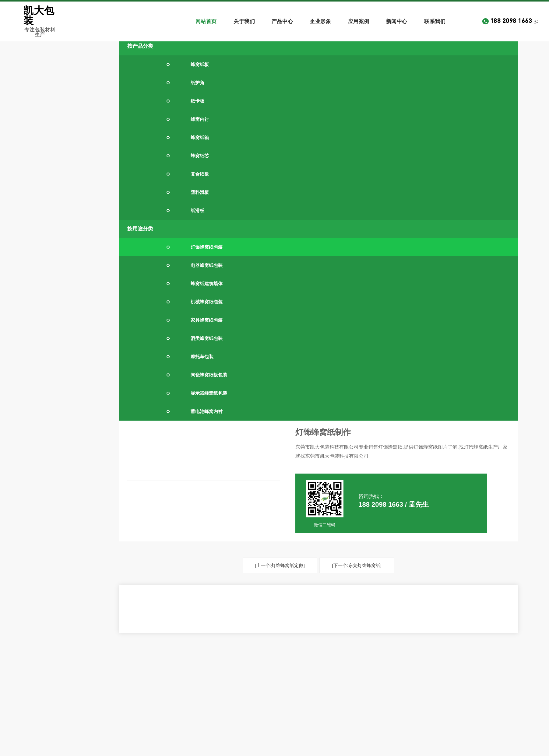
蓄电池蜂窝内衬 (207, 411)
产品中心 (282, 21)
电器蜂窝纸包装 (207, 265)
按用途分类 (140, 229)
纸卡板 (197, 101)
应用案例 (359, 21)
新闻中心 (397, 21)
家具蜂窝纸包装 (207, 320)
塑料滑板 (200, 192)
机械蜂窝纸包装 (207, 302)
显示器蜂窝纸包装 (209, 393)
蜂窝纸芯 (200, 156)
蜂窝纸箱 (200, 137)
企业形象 (320, 21)
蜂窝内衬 (200, 119)
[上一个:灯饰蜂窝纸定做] (280, 565)
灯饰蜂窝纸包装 (207, 247)
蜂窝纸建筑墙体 (207, 283)
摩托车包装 (202, 357)
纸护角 (197, 83)
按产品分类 (140, 46)
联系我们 (435, 21)
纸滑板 (197, 210)
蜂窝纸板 (200, 64)
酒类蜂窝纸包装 (207, 338)
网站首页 (206, 21)
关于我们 (244, 21)
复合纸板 (200, 174)
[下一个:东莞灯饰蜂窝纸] (357, 565)
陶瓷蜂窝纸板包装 (209, 375)
